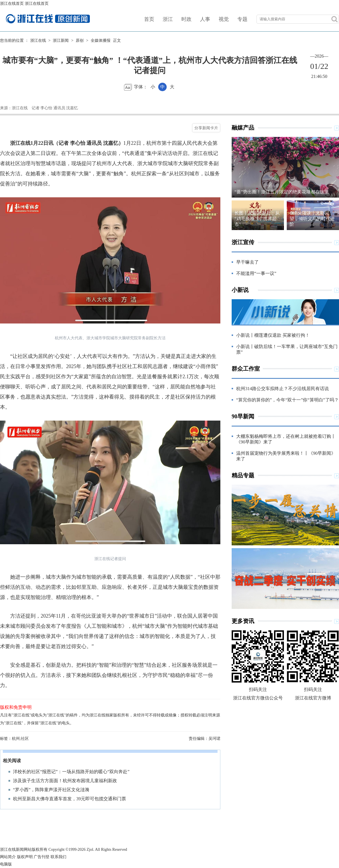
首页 (149, 19)
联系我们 (58, 857)
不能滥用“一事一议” (256, 273)
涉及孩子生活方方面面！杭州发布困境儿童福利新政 (65, 781)
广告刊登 (42, 857)
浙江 (168, 19)
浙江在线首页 (12, 4)
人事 (205, 19)
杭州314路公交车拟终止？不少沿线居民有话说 (282, 389)
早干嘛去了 (247, 262)
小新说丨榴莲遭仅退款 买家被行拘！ (273, 335)
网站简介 (8, 857)
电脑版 (6, 864)
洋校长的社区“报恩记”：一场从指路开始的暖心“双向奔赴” (71, 772)
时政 (186, 19)
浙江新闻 (61, 41)
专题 (242, 19)
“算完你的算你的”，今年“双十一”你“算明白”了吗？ (287, 400)
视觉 (224, 19)
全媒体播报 (101, 41)
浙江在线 (38, 41)
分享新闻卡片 (206, 128)
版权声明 (25, 857)
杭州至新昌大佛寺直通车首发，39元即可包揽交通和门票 (69, 799)
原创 (80, 41)
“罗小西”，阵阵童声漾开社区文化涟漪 (51, 790)
